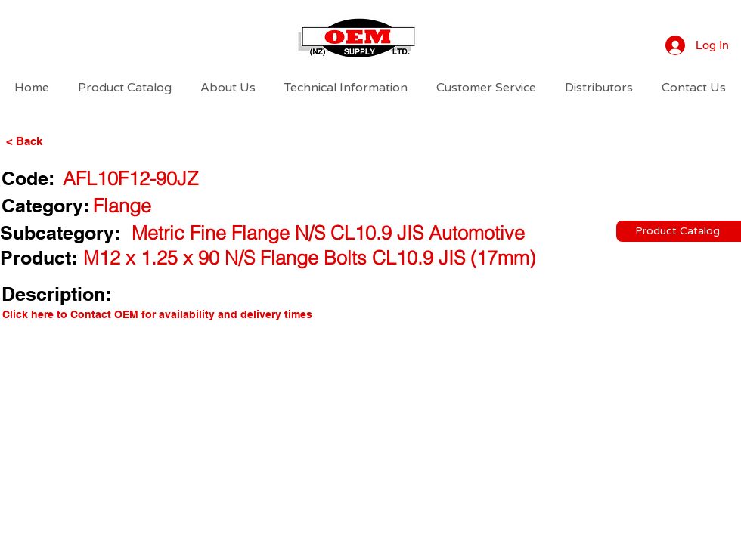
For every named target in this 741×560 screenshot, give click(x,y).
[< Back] (50, 141)
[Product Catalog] (679, 231)
